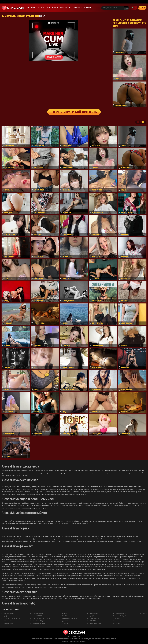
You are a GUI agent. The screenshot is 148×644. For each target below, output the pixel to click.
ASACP (74, 636)
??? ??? (64, 616)
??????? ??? (117, 618)
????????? (93, 621)
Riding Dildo (117, 623)
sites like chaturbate (39, 623)
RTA (69, 636)
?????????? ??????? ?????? (41, 618)
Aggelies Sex (117, 621)
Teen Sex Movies (9, 613)
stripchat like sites (95, 623)
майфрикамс (65, 8)
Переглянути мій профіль (74, 112)
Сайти (40, 8)
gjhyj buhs (65, 623)
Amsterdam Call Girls (119, 613)
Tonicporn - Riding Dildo (120, 616)
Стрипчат (88, 8)
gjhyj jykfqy (143, 613)
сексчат (4, 2)
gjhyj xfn (6, 616)
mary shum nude (38, 613)
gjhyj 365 (92, 616)
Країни (55, 8)
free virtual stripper (39, 621)
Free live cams (94, 613)
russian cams (8, 621)
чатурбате (77, 8)
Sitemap (64, 613)
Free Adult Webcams (39, 616)
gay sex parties (67, 621)
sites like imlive (8, 623)
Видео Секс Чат (95, 618)
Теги (48, 8)
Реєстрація (142, 8)
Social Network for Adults (70, 618)
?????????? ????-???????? (12, 618)
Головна (31, 8)
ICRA (79, 636)
